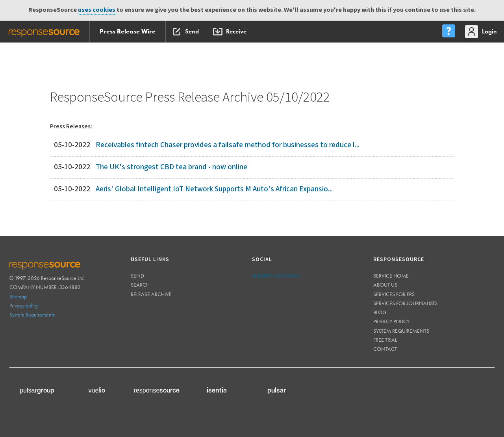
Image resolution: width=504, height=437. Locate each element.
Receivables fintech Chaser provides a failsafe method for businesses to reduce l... (228, 145)
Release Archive (151, 294)
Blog (380, 312)
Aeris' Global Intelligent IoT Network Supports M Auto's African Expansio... (214, 189)
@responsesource (276, 276)
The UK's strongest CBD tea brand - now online (171, 167)
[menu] (448, 32)
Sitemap (18, 296)
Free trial (385, 340)
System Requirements (32, 315)
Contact (385, 349)
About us (385, 285)
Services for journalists (405, 303)
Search (140, 285)
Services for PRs (394, 294)
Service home (391, 276)
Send (137, 276)
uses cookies (97, 10)
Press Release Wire (128, 31)
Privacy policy (24, 306)
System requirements (401, 331)
